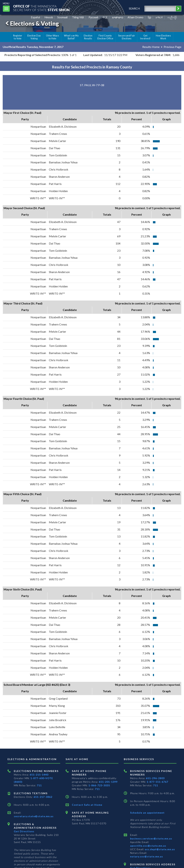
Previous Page (172, 47)
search (134, 8)
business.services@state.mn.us (151, 838)
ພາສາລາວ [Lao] (118, 17)
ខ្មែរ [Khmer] (150, 17)
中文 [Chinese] (105, 17)
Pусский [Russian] (93, 17)
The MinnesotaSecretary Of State (41, 8)
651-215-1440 (39, 775)
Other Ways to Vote (53, 37)
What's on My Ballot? (71, 37)
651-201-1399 (108, 782)
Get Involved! (145, 37)
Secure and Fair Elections (127, 37)
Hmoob (49, 17)
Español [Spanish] (36, 17)
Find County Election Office (105, 37)
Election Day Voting (34, 37)
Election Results (88, 37)
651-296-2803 (155, 778)
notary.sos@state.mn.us (147, 856)
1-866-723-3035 (99, 785)
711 (39, 785)
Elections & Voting (32, 23)
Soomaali (62, 17)
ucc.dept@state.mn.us (160, 849)
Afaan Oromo (135, 17)
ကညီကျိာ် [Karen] (172, 17)
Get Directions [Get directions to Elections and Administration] (24, 831)
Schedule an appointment (147, 813)
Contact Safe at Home (87, 805)
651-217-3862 (43, 797)
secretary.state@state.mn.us (34, 816)
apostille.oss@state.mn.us (148, 846)
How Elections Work (163, 37)
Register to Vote (18, 37)
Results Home (151, 47)
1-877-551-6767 (157, 782)
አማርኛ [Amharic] (159, 17)
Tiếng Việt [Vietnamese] (78, 17)
